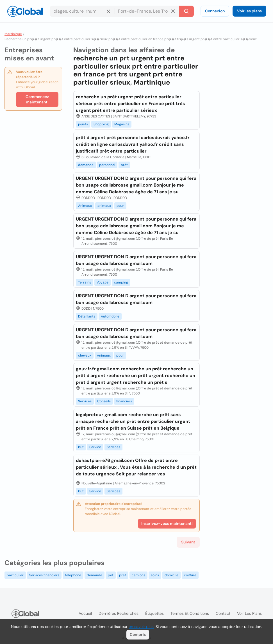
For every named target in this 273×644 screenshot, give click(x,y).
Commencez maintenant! (37, 99)
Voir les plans (249, 11)
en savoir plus (141, 627)
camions (138, 575)
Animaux (85, 206)
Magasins (122, 124)
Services (85, 401)
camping (121, 282)
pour (120, 206)
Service (95, 447)
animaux (104, 206)
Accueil (85, 613)
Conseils (104, 401)
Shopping (101, 124)
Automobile (110, 316)
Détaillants (87, 316)
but (81, 447)
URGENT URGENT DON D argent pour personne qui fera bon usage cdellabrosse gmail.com (136, 260)
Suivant (188, 542)
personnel (107, 165)
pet (111, 575)
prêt (124, 165)
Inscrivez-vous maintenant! (167, 523)
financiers (124, 401)
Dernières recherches (119, 613)
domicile (171, 575)
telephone (73, 575)
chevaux (85, 355)
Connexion (215, 11)
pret (123, 575)
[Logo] (25, 11)
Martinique (13, 34)
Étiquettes (154, 613)
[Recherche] (186, 11)
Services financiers (44, 575)
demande (86, 165)
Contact (223, 613)
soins (155, 575)
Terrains (85, 282)
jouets (83, 124)
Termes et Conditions (190, 613)
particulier (15, 575)
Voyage (103, 282)
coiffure (190, 575)
